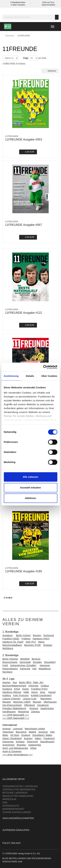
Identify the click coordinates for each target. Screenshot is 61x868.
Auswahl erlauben (30, 488)
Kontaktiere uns (12, 862)
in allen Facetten (18, 5)
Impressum (9, 799)
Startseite (10, 36)
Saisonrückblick (48, 5)
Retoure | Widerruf (15, 793)
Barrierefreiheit (13, 809)
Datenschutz (11, 806)
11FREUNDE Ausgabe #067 (24, 225)
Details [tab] (30, 376)
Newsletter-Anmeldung (18, 796)
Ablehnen (30, 498)
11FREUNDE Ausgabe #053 (24, 140)
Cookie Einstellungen (17, 812)
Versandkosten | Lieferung (20, 786)
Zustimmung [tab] (11, 376)
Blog (5, 858)
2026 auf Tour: (48, 2)
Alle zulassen (30, 477)
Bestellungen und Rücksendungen (30, 858)
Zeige (26, 58)
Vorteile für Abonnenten (19, 789)
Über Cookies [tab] (49, 376)
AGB (5, 802)
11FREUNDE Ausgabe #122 (24, 313)
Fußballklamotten (18, 2)
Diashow (50, 71)
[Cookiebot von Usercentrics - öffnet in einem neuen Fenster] (43, 367)
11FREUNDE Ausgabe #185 (24, 571)
